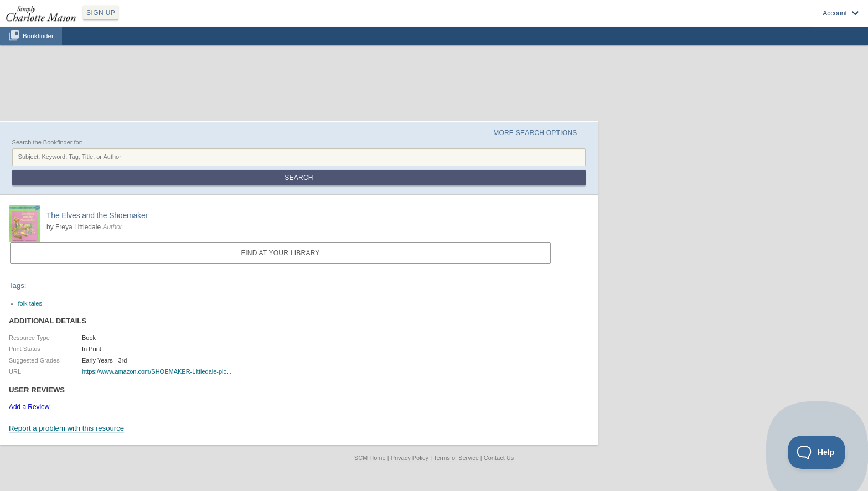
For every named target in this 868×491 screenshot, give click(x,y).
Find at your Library (281, 253)
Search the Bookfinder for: (48, 142)
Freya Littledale (78, 227)
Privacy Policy (410, 458)
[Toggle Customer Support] (817, 452)
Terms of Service (456, 458)
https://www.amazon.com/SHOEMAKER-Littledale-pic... (157, 371)
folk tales (30, 303)
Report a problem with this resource (66, 428)
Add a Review (29, 407)
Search (299, 178)
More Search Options (535, 133)
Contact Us (499, 458)
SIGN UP (101, 13)
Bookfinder (38, 36)
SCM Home (370, 458)
